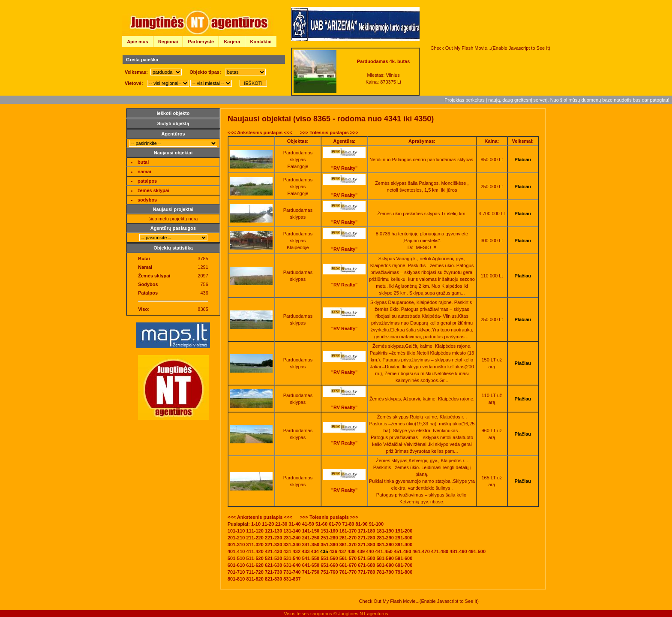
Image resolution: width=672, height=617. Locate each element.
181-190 (385, 531)
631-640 (292, 565)
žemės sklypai (153, 190)
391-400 (404, 545)
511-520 (255, 558)
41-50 (308, 524)
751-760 (329, 572)
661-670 (348, 565)
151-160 (329, 531)
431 (287, 551)
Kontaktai (261, 42)
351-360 (329, 545)
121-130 (273, 531)
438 (351, 551)
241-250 (311, 538)
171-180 (366, 531)
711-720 (255, 572)
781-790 (385, 572)
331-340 (292, 545)
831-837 (292, 579)
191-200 (404, 531)
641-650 (311, 565)
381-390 (385, 545)
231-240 (292, 538)
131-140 (292, 531)
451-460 (402, 551)
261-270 (348, 538)
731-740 (292, 572)
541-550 (311, 558)
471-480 (440, 551)
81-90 (362, 524)
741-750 (311, 572)
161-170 (348, 531)
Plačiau (523, 160)
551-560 (329, 558)
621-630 (273, 565)
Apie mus (138, 42)
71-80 (348, 524)
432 (297, 551)
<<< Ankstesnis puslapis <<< (260, 132)
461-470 (421, 551)
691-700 (404, 565)
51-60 (321, 524)
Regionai (168, 42)
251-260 (329, 538)
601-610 (236, 565)
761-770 (348, 572)
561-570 (348, 558)
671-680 (366, 565)
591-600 (404, 558)
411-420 (255, 551)
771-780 (366, 572)
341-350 (311, 545)
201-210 (236, 538)
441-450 (384, 551)
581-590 (385, 558)
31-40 (295, 524)
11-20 (268, 524)
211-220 (255, 538)
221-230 (273, 538)
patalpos (147, 181)
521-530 (273, 558)
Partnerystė (201, 42)
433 (306, 551)
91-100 (376, 524)
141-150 (311, 531)
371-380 (366, 545)
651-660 (329, 565)
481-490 (458, 551)
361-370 (348, 545)
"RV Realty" (345, 168)
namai (144, 172)
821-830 (273, 579)
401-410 (236, 551)
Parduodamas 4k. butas (384, 61)
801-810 (236, 579)
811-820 (255, 579)
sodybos (147, 200)
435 (324, 551)
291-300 (404, 538)
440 (370, 551)
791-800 (404, 572)
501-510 (236, 558)
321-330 (273, 545)
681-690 (385, 565)
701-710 (236, 572)
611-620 (255, 565)
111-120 (255, 531)
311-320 (255, 545)
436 (333, 551)
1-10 (256, 524)
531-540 (292, 558)
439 (361, 551)
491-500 (477, 551)
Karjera (232, 42)
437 (342, 551)
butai (143, 162)
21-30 (281, 524)
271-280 (366, 538)
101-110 (236, 531)
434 (315, 551)
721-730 (273, 572)
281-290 (385, 538)
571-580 (366, 558)
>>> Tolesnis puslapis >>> (329, 132)
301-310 (236, 545)
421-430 (273, 551)
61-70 (335, 524)
